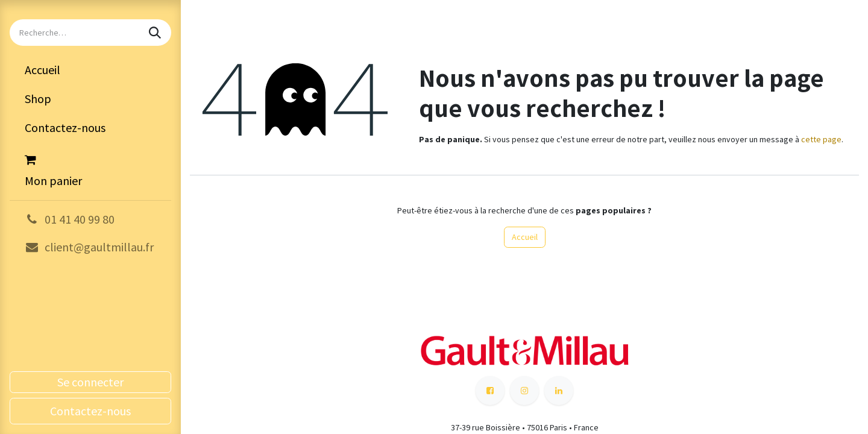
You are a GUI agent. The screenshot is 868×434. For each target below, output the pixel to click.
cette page (821, 139)
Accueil (525, 237)
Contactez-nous (90, 411)
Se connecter (90, 382)
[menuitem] (90, 70)
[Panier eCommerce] (90, 169)
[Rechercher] (156, 33)
